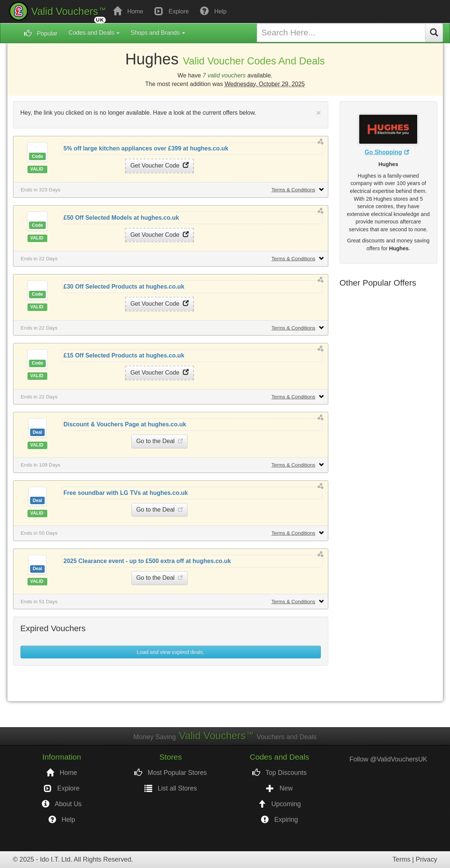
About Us (62, 804)
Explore (172, 11)
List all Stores (171, 788)
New (279, 788)
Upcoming (279, 804)
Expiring (279, 820)
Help (213, 11)
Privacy (427, 859)
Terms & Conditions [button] (293, 190)
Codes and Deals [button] (94, 33)
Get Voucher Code (159, 166)
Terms (402, 859)
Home (128, 11)
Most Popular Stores (171, 773)
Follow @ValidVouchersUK (388, 759)
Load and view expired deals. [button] (171, 652)
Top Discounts (280, 773)
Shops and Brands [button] (158, 33)
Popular (41, 33)
